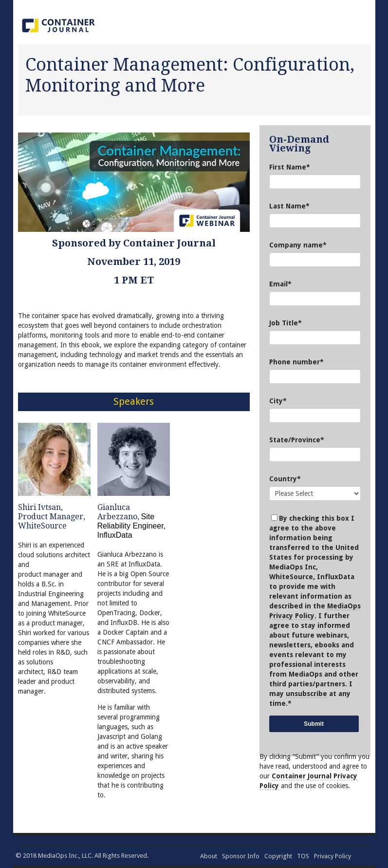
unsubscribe (306, 694)
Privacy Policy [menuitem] (333, 856)
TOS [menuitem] (303, 856)
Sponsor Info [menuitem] (241, 856)
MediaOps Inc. (58, 856)
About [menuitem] (209, 856)
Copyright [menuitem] (278, 856)
